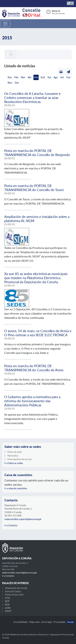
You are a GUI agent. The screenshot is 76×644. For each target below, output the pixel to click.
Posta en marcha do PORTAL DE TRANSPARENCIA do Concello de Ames (34, 368)
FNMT (8, 611)
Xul (49, 77)
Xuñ (43, 77)
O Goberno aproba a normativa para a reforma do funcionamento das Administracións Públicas (32, 401)
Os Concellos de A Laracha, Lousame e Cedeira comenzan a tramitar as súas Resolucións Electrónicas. (32, 98)
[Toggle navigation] (5, 24)
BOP (7, 601)
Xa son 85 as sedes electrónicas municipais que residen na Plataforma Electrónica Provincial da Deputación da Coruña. (36, 278)
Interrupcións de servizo (20, 459)
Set (62, 77)
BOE (7, 605)
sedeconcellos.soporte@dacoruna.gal (23, 519)
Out (68, 77)
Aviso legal (47, 622)
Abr (30, 77)
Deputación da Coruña (16, 588)
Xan (10, 77)
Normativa (13, 456)
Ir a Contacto (11, 525)
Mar (23, 77)
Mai (36, 77)
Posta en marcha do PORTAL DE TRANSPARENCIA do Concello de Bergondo (37, 153)
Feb (16, 77)
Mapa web (35, 622)
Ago (56, 77)
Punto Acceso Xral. (14, 595)
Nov (10, 83)
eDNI (8, 608)
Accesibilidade (21, 622)
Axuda (70, 622)
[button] (70, 3)
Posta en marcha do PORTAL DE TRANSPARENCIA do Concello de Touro (34, 188)
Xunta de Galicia (13, 591)
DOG (8, 598)
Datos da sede (15, 452)
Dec (17, 83)
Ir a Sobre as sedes (14, 463)
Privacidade (60, 622)
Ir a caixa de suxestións (16, 488)
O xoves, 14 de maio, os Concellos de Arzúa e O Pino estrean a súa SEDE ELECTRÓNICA (38, 333)
